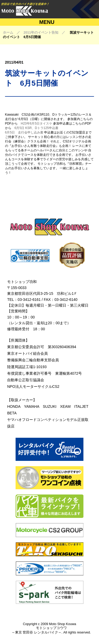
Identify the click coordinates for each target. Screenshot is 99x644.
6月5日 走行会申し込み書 (24, 132)
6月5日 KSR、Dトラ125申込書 (36, 128)
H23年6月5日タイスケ (37, 123)
